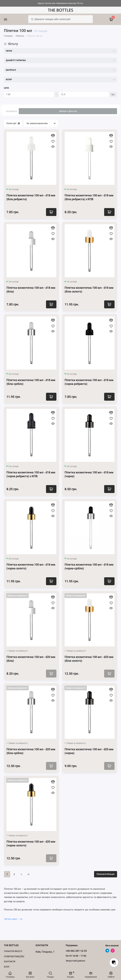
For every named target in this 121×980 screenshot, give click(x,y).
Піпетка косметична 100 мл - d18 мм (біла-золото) (89, 290)
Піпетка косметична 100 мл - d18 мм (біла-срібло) (31, 382)
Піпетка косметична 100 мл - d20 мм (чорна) (89, 751)
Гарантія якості (13, 951)
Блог (7, 967)
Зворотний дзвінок (75, 961)
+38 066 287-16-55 (76, 951)
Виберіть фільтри (68, 111)
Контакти (10, 962)
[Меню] (10, 19)
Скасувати (11, 111)
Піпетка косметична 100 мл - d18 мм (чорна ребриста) (89, 382)
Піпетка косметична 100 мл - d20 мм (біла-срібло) (31, 751)
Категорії (13, 123)
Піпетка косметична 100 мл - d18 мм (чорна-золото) (31, 566)
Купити (51, 212)
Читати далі (13, 919)
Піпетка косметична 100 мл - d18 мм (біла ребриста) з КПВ (89, 197)
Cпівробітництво (14, 956)
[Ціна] (29, 94)
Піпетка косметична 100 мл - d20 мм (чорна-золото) (31, 843)
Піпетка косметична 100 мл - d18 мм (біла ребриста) (31, 197)
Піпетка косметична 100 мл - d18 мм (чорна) (89, 474)
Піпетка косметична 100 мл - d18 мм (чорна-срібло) (89, 566)
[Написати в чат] (114, 963)
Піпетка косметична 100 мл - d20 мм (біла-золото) (89, 659)
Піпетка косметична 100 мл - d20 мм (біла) (31, 659)
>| (28, 874)
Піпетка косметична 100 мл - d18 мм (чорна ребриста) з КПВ (31, 474)
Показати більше (106, 874)
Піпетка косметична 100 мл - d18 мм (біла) (31, 290)
